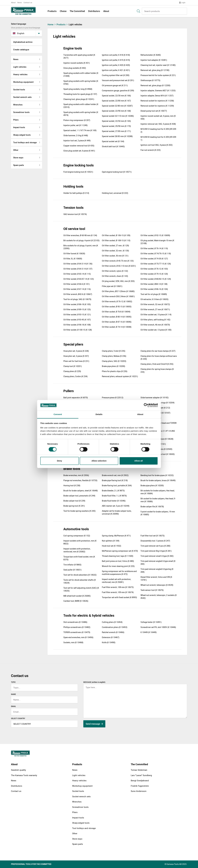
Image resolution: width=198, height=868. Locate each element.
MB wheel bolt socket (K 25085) (77, 596)
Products (52, 11)
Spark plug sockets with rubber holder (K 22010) (81, 106)
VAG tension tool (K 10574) (75, 214)
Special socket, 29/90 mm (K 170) (116, 126)
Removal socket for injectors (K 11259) (157, 106)
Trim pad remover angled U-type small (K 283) (158, 562)
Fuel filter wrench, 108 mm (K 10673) (118, 587)
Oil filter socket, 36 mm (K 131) (115, 256)
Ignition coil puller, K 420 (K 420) (116, 65)
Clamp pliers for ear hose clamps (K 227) (158, 351)
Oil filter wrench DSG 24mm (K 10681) (118, 296)
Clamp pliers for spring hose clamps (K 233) (157, 371)
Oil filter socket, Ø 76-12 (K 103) (154, 269)
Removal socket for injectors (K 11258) (157, 101)
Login (182, 2)
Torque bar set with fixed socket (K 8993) (119, 597)
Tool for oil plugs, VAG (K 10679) (77, 299)
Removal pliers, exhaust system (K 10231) (120, 376)
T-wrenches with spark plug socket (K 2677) (79, 56)
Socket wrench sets (22, 97)
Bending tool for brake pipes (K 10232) (157, 475)
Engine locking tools (79, 165)
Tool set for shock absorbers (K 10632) (80, 575)
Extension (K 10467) (111, 637)
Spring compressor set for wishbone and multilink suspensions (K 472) (119, 573)
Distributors (94, 11)
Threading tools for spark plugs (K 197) (80, 94)
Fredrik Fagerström (140, 786)
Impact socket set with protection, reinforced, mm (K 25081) (116, 581)
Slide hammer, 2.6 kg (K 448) (76, 135)
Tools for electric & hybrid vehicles (89, 615)
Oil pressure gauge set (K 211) (115, 85)
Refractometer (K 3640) (151, 55)
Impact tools (19, 127)
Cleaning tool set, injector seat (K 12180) (158, 65)
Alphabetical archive (23, 42)
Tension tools (73, 208)
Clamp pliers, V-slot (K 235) (114, 351)
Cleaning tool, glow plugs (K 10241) (79, 99)
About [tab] (140, 414)
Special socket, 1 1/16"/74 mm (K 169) (80, 130)
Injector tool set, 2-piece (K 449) (77, 141)
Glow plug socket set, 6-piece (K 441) (79, 151)
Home (52, 24)
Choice (63, 11)
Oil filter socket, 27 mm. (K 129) (115, 246)
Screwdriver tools (21, 112)
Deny (59, 461)
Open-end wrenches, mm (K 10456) (78, 637)
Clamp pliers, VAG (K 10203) (114, 361)
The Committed (77, 11)
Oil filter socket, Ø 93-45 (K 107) (77, 320)
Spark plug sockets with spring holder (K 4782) (81, 82)
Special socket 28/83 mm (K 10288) (117, 136)
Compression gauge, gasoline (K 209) (118, 90)
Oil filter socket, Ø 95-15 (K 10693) (117, 307)
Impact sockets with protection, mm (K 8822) (80, 542)
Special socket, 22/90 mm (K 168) (116, 111)
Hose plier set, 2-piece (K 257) (76, 356)
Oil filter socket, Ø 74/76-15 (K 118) (156, 253)
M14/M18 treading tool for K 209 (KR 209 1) (158, 138)
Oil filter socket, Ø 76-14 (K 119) (154, 248)
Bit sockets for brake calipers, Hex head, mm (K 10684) (158, 492)
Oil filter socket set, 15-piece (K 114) (156, 315)
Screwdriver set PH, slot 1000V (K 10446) (158, 627)
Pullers (69, 391)
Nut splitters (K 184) (111, 541)
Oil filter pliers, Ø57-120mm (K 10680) (118, 291)
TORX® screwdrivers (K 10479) (77, 632)
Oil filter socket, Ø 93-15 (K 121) (77, 315)
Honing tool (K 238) (72, 485)
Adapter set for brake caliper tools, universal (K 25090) (117, 512)
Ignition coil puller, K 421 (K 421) (116, 70)
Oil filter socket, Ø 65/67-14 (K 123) (79, 279)
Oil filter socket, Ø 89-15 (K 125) (77, 309)
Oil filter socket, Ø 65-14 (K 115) (77, 274)
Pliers (16, 120)
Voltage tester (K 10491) (151, 622)
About (13, 2)
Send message (94, 724)
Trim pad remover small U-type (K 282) (157, 556)
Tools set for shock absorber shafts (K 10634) (80, 581)
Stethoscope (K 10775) (150, 80)
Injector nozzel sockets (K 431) (77, 63)
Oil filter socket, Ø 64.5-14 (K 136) (78, 264)
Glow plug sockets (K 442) (75, 68)
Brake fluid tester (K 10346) (114, 501)
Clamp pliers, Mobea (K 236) (114, 356)
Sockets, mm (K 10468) (73, 642)
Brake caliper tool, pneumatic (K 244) (79, 496)
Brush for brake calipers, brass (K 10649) (158, 480)
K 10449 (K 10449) (149, 632)
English (19, 33)
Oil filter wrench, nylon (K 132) (115, 271)
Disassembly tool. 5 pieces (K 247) (155, 541)
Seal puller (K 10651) (72, 570)
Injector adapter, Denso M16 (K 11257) (157, 96)
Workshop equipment (23, 82)
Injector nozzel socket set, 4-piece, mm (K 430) (158, 117)
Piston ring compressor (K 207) (77, 120)
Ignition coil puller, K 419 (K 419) (116, 60)
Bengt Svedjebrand (140, 780)
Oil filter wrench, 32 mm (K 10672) (155, 304)
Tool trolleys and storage (25, 142)
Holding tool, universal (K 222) (115, 193)
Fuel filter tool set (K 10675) (153, 536)
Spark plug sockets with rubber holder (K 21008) (81, 74)
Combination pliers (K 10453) (115, 627)
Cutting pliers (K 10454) (112, 622)
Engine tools (73, 48)
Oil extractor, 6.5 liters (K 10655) (154, 299)
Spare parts (19, 165)
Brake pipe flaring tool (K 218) (115, 480)
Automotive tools (76, 529)
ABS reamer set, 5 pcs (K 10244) (116, 506)
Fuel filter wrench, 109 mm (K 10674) (118, 592)
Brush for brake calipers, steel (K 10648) (81, 491)
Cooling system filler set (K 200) (116, 75)
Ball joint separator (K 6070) (76, 398)
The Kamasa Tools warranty (24, 775)
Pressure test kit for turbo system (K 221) (158, 75)
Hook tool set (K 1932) (112, 546)
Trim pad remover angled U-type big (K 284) (157, 570)
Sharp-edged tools (22, 135)
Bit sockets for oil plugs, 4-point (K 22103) (81, 240)
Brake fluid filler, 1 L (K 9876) (114, 496)
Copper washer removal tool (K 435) (79, 146)
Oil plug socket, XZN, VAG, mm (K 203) (118, 281)
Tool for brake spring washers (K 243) (79, 511)
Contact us (28, 2)
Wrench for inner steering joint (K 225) (118, 566)
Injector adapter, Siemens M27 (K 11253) (158, 90)
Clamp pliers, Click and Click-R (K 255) (157, 364)
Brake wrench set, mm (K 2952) (115, 475)
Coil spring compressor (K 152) (77, 536)
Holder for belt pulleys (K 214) (76, 193)
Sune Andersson (139, 791)
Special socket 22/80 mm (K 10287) (117, 106)
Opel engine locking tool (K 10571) (117, 172)
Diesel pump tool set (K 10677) (154, 111)
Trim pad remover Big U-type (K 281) (156, 551)
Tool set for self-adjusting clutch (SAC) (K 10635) (81, 589)
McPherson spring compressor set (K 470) (120, 551)
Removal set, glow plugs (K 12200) (155, 85)
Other (16, 150)
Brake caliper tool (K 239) (74, 501)
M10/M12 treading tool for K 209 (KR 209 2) (158, 130)
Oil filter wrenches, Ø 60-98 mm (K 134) (80, 235)
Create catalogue (21, 49)
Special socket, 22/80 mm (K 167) (116, 101)
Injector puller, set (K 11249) (75, 125)
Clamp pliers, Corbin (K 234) (75, 376)
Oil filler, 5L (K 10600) (73, 259)
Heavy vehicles (20, 74)
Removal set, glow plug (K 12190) (155, 70)
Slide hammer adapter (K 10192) (155, 398)
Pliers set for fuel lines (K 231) (76, 361)
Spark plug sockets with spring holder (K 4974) (81, 114)
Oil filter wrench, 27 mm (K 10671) (155, 309)
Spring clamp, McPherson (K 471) (116, 536)
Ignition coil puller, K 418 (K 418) (116, 55)
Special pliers (73, 344)
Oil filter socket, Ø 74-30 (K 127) (154, 259)
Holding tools (73, 186)
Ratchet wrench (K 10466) (113, 632)
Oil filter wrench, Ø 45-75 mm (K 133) (118, 261)
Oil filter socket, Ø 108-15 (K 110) (116, 240)
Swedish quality (18, 770)
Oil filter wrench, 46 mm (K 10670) (155, 325)
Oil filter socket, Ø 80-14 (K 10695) (117, 317)
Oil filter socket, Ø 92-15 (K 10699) (155, 235)
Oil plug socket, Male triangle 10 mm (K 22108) (157, 242)
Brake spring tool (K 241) (74, 506)
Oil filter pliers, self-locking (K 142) (155, 320)
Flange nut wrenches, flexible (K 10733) (80, 480)
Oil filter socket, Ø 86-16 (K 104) (154, 289)
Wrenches (18, 105)
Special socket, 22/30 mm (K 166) (116, 96)
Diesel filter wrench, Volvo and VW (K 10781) (156, 578)
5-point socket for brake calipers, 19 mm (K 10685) (158, 513)
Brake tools (72, 469)
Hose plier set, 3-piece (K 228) (76, 351)
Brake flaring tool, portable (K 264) (117, 485)
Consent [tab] (58, 414)
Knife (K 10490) (109, 642)
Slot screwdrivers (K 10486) (75, 622)
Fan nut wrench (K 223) (151, 150)
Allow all (139, 461)
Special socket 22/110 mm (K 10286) (118, 116)
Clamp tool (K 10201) (73, 366)
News (20, 2)
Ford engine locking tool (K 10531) (78, 172)
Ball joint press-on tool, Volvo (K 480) (118, 561)
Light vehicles (20, 67)
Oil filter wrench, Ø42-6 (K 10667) (78, 294)
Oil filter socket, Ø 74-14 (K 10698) (117, 327)
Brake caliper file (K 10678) (152, 506)
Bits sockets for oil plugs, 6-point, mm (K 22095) (81, 247)
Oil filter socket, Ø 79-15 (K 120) (154, 274)
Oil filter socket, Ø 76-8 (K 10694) (116, 312)
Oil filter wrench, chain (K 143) (115, 276)
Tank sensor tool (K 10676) (152, 590)
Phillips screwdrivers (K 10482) (77, 627)
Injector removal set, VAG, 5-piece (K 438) (158, 124)
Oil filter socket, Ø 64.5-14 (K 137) (78, 269)
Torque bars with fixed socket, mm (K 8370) (79, 558)
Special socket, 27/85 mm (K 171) (116, 131)
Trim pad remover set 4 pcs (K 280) (155, 546)
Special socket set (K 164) (113, 141)
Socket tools (19, 89)
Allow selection (99, 461)
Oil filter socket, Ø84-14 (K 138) (154, 284)
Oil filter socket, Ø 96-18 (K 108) (77, 325)
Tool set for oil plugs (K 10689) (154, 294)
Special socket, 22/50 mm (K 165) (116, 121)
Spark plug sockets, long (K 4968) (78, 89)
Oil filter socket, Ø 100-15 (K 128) (78, 330)
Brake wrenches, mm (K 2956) (76, 475)
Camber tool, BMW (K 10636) (76, 601)
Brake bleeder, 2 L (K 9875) (113, 491)
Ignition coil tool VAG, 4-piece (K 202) (157, 145)
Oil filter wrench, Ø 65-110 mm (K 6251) (119, 266)
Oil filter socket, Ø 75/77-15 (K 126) (156, 264)
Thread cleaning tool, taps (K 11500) (118, 556)
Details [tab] (99, 414)
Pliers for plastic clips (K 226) (115, 371)
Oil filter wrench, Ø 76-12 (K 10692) (117, 301)
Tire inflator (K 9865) (72, 565)
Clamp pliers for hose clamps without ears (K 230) (159, 357)
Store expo (18, 157)
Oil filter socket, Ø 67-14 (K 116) (77, 289)
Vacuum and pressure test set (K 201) (118, 80)
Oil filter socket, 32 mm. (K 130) (115, 251)
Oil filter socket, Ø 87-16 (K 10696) (117, 322)
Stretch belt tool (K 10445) (113, 146)
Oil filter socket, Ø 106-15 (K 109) (116, 235)
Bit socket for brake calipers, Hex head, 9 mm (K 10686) (158, 500)
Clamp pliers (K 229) (72, 371)
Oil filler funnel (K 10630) (74, 253)
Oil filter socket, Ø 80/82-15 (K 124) (156, 279)
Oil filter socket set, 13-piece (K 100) (156, 330)
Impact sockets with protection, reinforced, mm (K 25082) (77, 550)
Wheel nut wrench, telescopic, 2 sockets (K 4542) (159, 597)
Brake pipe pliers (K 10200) (114, 366)
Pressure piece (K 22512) (113, 398)
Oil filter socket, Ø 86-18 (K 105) (77, 304)
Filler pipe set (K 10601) (112, 286)
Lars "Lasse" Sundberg (141, 775)
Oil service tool (74, 229)
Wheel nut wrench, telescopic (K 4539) (157, 585)
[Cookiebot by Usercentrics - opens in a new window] (146, 405)
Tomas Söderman (139, 770)
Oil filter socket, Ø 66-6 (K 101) (77, 284)
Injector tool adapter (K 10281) (154, 60)
